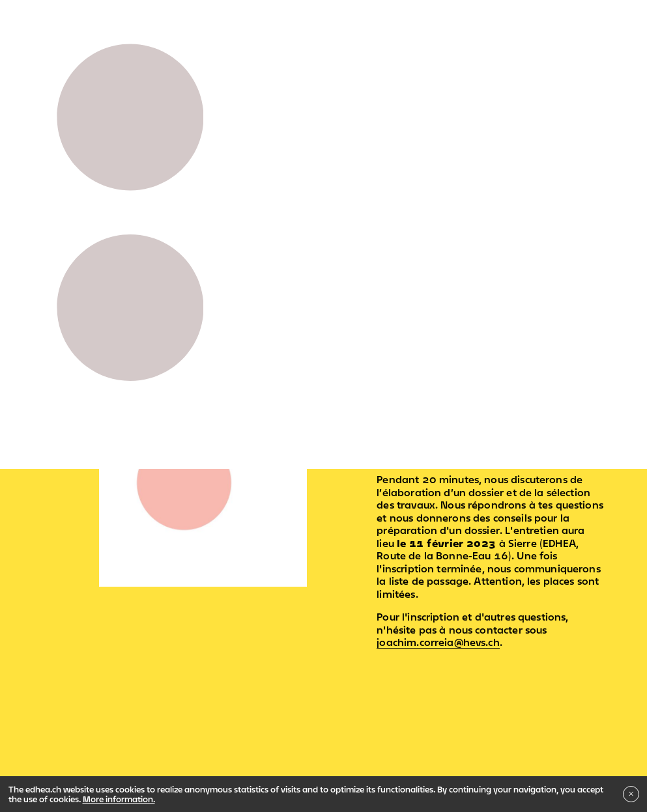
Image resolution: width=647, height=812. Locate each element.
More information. (119, 799)
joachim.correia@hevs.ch (438, 642)
